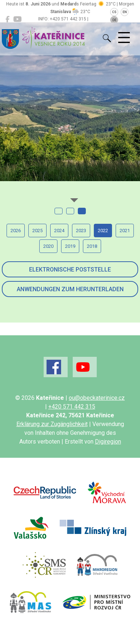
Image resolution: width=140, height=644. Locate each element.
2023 (81, 231)
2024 (59, 231)
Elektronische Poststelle (70, 270)
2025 (37, 231)
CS (114, 12)
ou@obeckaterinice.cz (97, 398)
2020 (48, 246)
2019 (70, 246)
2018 (92, 246)
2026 (16, 231)
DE (114, 20)
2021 (125, 231)
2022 (103, 231)
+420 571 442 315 (72, 407)
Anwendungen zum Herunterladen (70, 289)
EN (125, 12)
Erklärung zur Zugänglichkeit (52, 424)
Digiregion (108, 442)
